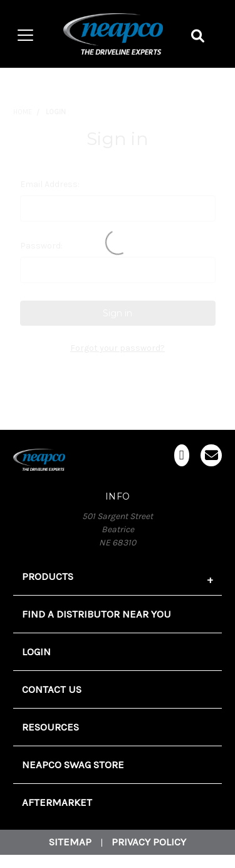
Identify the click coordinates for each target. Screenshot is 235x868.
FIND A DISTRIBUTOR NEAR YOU (97, 614)
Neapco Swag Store (73, 765)
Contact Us (52, 689)
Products (48, 576)
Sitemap (70, 842)
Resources (50, 727)
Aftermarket (57, 802)
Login (36, 652)
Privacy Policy (149, 842)
